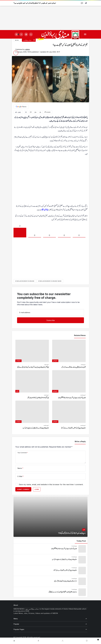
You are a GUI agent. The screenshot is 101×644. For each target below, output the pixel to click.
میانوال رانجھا (45, 210)
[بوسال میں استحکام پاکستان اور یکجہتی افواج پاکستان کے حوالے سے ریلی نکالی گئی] (50, 592)
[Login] (21, 34)
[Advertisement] (50, 15)
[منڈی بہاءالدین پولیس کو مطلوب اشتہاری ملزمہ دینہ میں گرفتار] (69, 415)
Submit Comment (23, 489)
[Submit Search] (31, 34)
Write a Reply (80, 441)
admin (28, 49)
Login (37, 489)
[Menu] (85, 34)
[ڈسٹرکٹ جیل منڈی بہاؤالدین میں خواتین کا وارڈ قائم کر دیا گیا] (50, 581)
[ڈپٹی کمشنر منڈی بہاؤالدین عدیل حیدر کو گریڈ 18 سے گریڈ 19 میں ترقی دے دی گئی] (32, 354)
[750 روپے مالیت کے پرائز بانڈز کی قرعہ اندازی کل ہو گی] (50, 517)
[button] (26, 34)
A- (40, 112)
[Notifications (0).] (16, 34)
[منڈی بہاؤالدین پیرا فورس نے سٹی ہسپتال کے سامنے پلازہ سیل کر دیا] (32, 415)
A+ (36, 112)
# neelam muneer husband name (50, 281)
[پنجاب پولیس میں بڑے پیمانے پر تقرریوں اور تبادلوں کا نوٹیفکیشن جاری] (69, 385)
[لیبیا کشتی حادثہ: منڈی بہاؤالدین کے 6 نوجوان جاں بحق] (32, 385)
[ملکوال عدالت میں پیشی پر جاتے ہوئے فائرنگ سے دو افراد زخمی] (69, 354)
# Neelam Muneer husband (25, 281)
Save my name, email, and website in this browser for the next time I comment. (51, 484)
